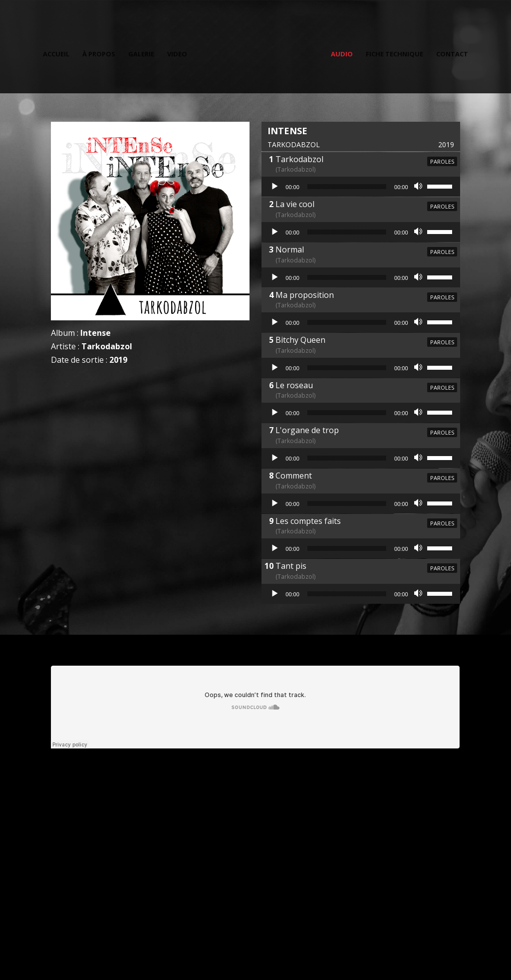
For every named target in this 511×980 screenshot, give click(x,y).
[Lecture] (274, 187)
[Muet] (419, 187)
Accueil (58, 53)
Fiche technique (392, 53)
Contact (450, 53)
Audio (340, 53)
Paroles (442, 161)
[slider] (347, 187)
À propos (101, 53)
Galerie (143, 53)
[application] (361, 187)
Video (179, 53)
